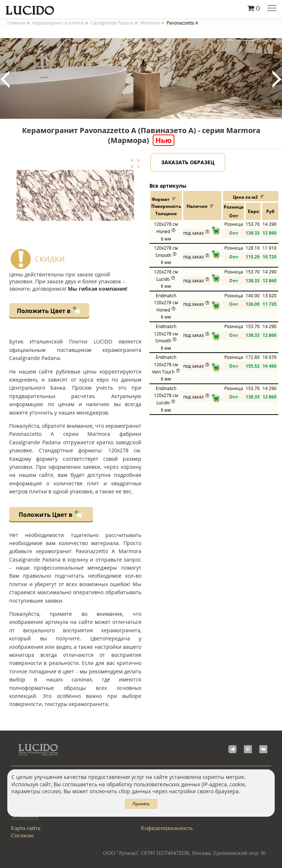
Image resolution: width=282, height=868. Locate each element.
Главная (16, 23)
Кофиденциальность (167, 828)
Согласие (23, 835)
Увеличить (135, 163)
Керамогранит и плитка (58, 23)
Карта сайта (26, 828)
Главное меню (272, 9)
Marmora (150, 23)
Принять (141, 804)
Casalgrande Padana (112, 23)
